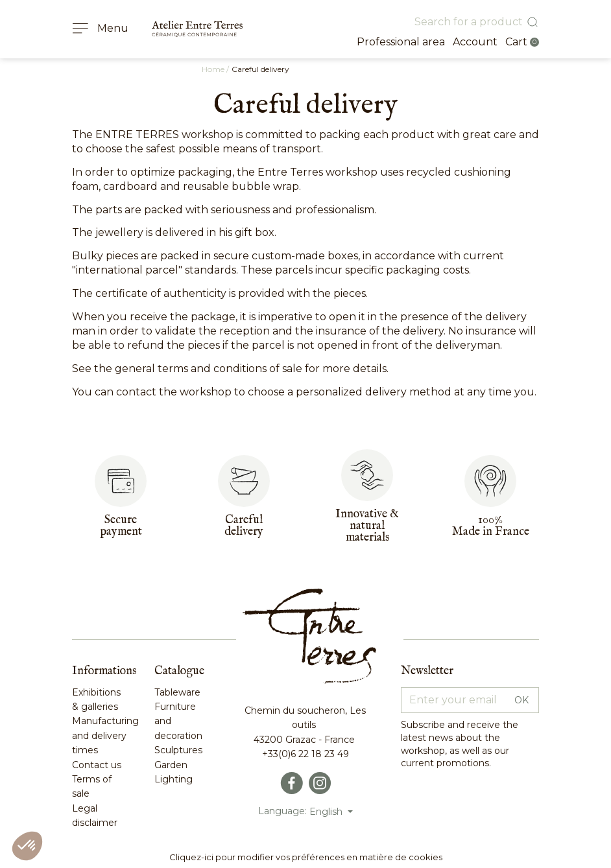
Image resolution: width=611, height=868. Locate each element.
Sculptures (178, 750)
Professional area (401, 42)
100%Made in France (491, 526)
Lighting (174, 779)
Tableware (177, 692)
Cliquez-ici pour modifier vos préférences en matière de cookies (306, 857)
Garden (171, 765)
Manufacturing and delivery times (105, 735)
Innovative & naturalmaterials (367, 526)
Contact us (97, 765)
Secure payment (121, 526)
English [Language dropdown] (327, 812)
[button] (27, 846)
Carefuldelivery (244, 526)
